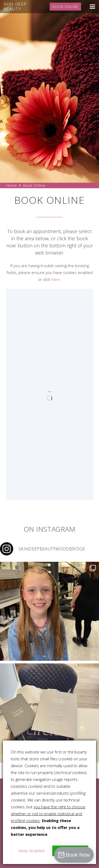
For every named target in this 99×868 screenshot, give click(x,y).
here (56, 279)
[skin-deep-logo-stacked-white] (15, 7)
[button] (92, 7)
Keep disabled (32, 851)
